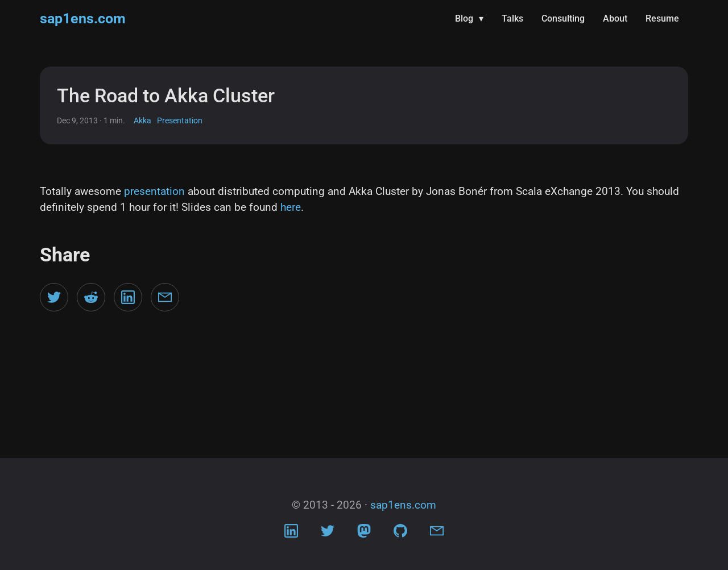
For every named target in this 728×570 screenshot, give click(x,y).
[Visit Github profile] (400, 534)
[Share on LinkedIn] (128, 297)
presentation (154, 191)
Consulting (563, 18)
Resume (662, 18)
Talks (512, 18)
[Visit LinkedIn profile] (291, 534)
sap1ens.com (83, 18)
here (291, 207)
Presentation (180, 120)
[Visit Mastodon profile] (364, 534)
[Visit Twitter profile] (328, 534)
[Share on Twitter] (54, 297)
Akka (142, 120)
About (615, 18)
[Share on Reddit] (91, 297)
